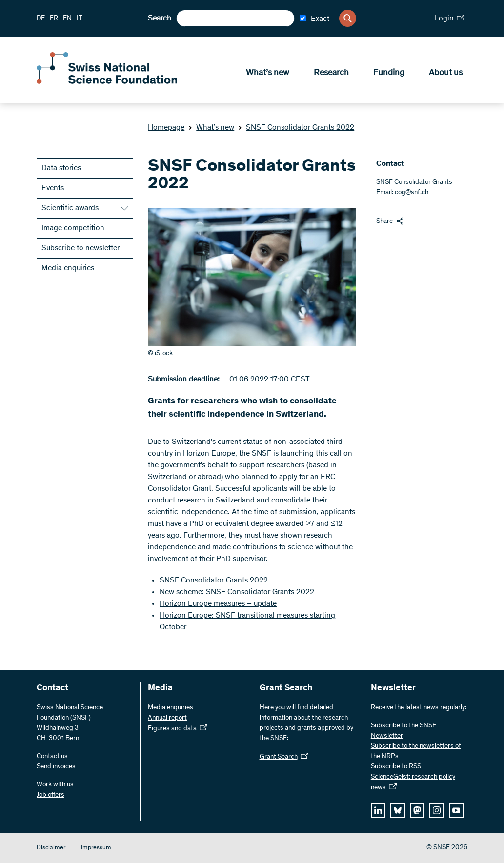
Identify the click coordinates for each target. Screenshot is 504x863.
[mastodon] (417, 810)
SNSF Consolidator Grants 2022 (296, 128)
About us (446, 74)
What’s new (268, 74)
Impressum (96, 848)
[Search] (348, 18)
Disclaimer (51, 848)
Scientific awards (70, 208)
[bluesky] (398, 810)
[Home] (107, 82)
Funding (389, 74)
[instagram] (437, 810)
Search (160, 19)
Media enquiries (68, 268)
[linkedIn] (378, 810)
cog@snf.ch (412, 193)
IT (80, 19)
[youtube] (456, 810)
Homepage (166, 128)
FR (54, 19)
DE (41, 19)
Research (331, 74)
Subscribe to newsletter (81, 248)
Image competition (73, 228)
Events (53, 188)
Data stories (61, 168)
